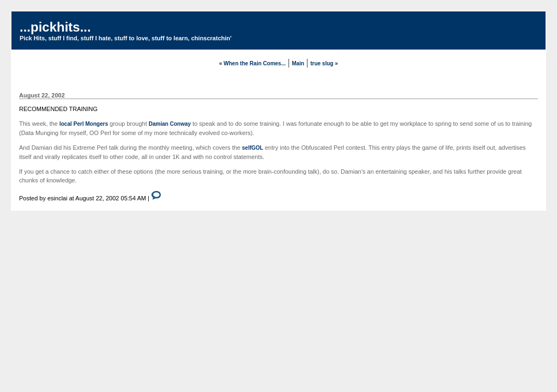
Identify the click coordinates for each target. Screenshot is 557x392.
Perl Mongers (91, 124)
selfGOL (253, 148)
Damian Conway (170, 124)
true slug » (324, 63)
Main (298, 63)
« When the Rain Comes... (252, 63)
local (66, 124)
